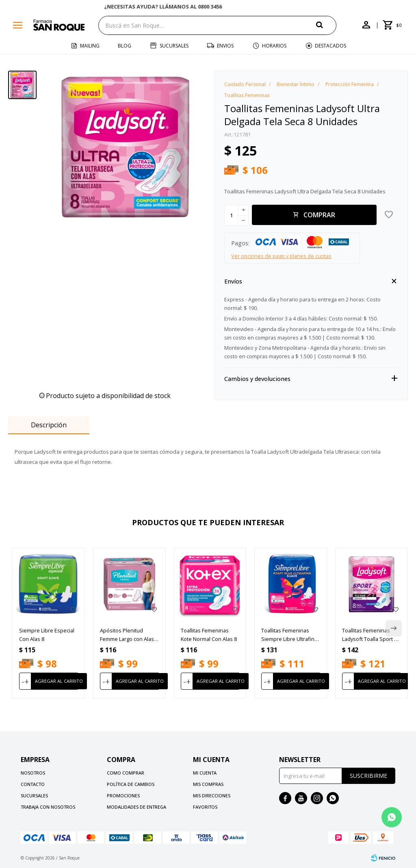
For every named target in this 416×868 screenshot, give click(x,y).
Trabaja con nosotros (48, 807)
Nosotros (33, 773)
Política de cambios (131, 784)
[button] (326, 25)
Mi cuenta (205, 773)
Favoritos (205, 807)
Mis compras (208, 784)
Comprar (319, 215)
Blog (125, 46)
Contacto (33, 784)
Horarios (274, 46)
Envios (225, 46)
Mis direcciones (212, 795)
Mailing (90, 46)
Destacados (330, 46)
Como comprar (126, 773)
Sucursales (174, 46)
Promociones (123, 795)
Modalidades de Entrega (136, 807)
